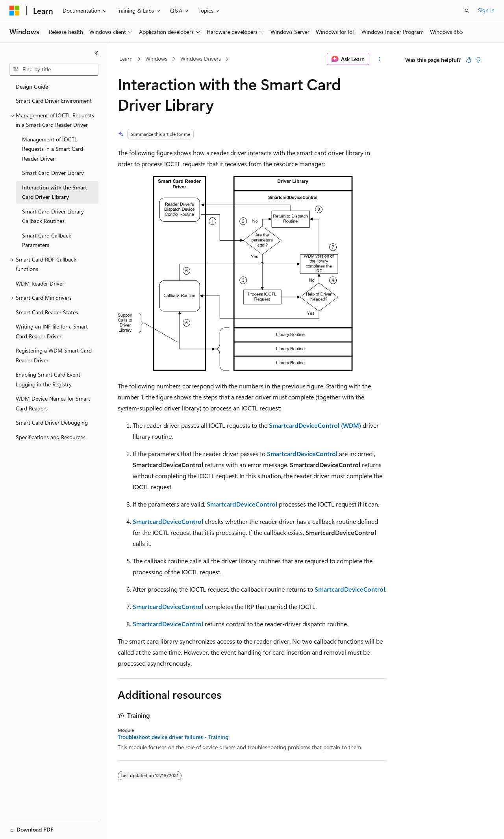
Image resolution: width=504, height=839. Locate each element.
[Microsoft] (15, 11)
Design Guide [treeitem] (32, 86)
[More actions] (379, 59)
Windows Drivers (201, 58)
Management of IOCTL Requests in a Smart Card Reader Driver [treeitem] (53, 149)
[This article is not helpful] (478, 60)
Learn (126, 58)
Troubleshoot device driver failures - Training (173, 737)
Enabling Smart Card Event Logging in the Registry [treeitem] (48, 379)
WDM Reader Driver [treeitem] (40, 283)
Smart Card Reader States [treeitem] (47, 312)
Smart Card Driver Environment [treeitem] (54, 101)
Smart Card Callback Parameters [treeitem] (47, 240)
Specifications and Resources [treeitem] (51, 437)
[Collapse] (96, 53)
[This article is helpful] (469, 60)
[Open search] (467, 11)
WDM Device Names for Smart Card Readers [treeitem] (53, 403)
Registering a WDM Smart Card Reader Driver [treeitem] (54, 355)
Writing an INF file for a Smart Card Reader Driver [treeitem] (52, 331)
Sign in (486, 10)
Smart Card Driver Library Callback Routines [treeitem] (53, 216)
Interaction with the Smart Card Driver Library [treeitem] (55, 192)
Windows (156, 58)
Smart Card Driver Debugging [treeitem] (52, 422)
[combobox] (54, 69)
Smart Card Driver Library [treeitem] (53, 173)
